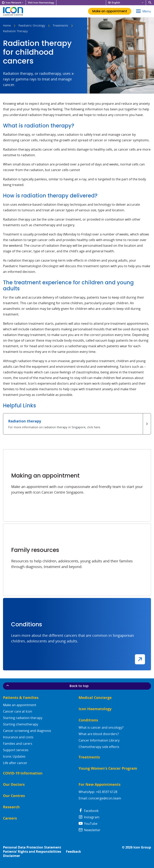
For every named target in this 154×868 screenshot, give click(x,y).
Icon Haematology (95, 709)
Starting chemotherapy (21, 724)
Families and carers (18, 744)
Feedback (73, 852)
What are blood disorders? (99, 734)
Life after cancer (15, 763)
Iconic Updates (14, 756)
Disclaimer (12, 856)
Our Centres (14, 796)
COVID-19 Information (23, 773)
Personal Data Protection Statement (32, 847)
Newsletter (90, 830)
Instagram (89, 817)
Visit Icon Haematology (41, 3)
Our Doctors (14, 784)
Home (7, 26)
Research (11, 807)
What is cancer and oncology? (101, 727)
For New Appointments (100, 784)
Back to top (47, 686)
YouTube (88, 824)
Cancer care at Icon (18, 711)
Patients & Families (21, 698)
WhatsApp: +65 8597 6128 (98, 792)
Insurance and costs (18, 737)
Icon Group (142, 847)
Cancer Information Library (99, 740)
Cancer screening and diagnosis (27, 731)
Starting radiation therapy (23, 718)
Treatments (60, 26)
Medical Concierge (95, 698)
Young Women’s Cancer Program (108, 768)
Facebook (89, 811)
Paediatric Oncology (32, 26)
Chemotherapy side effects (99, 747)
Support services (16, 750)
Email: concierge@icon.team (100, 798)
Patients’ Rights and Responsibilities (32, 852)
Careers (10, 818)
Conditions (88, 720)
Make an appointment (20, 705)
